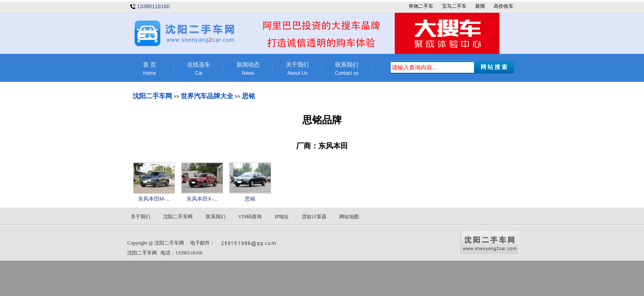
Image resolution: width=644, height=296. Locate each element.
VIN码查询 (250, 217)
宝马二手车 (454, 6)
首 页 (149, 69)
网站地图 (349, 217)
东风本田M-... (154, 199)
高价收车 (504, 6)
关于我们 (297, 69)
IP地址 (282, 217)
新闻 (480, 6)
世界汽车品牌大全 (207, 96)
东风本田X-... (202, 199)
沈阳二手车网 (152, 96)
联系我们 (347, 69)
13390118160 (154, 6)
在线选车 (199, 69)
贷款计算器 (314, 217)
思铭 (248, 96)
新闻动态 (248, 69)
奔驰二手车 (421, 6)
